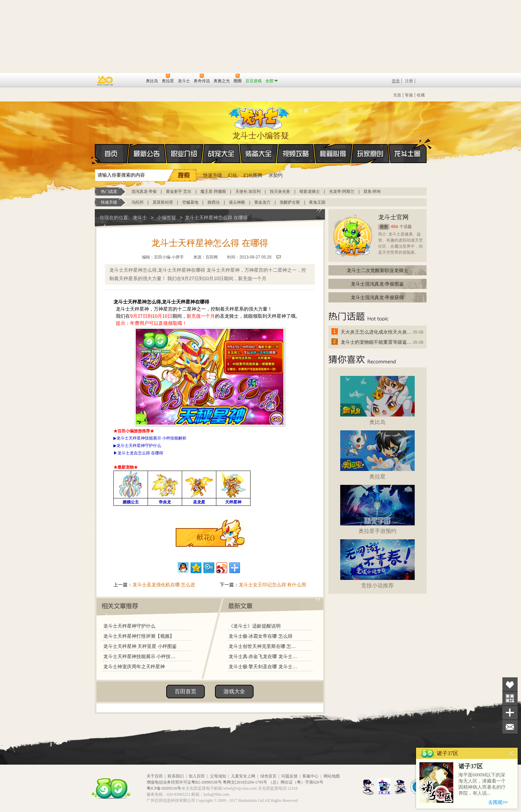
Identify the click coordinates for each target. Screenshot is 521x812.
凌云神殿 (237, 202)
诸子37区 (471, 766)
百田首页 (186, 691)
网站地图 (332, 776)
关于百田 (155, 776)
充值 (397, 95)
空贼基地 (190, 202)
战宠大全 (221, 154)
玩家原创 (370, 154)
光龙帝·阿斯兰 (342, 191)
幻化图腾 (253, 175)
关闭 (511, 753)
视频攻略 (296, 154)
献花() (206, 537)
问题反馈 (289, 776)
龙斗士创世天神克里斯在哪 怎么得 (264, 646)
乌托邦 (137, 202)
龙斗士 (260, 116)
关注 (510, 698)
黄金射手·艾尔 (179, 191)
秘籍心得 (333, 154)
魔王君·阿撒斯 (213, 191)
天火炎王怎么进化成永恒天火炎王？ (376, 332)
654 (395, 227)
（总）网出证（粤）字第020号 (296, 782)
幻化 (233, 175)
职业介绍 (184, 154)
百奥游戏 (105, 81)
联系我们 (176, 776)
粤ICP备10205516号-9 (166, 788)
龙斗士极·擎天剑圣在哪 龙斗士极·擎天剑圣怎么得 (264, 667)
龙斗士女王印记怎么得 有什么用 (273, 585)
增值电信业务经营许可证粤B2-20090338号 (184, 782)
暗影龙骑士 (310, 191)
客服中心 (310, 776)
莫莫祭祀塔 (163, 202)
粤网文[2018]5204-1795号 (245, 782)
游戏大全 (234, 691)
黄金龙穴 (262, 202)
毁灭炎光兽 (280, 191)
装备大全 (259, 154)
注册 (409, 81)
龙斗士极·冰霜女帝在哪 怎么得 (261, 636)
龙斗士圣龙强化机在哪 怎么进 (164, 585)
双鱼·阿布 (372, 191)
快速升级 (213, 175)
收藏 (421, 95)
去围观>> (498, 802)
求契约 (276, 175)
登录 (396, 81)
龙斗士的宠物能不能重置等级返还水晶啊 (376, 342)
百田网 (131, 80)
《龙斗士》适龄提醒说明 (255, 626)
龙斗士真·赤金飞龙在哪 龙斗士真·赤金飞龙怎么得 (264, 656)
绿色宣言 (268, 776)
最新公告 (147, 154)
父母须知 (218, 776)
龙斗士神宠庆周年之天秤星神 (134, 667)
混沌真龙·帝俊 (144, 191)
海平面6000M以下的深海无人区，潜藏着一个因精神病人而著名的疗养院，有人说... (482, 784)
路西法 (214, 202)
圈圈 (384, 227)
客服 (409, 95)
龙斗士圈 (407, 147)
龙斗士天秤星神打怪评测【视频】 (139, 636)
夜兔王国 (317, 202)
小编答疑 (167, 218)
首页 (95, 154)
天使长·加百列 (248, 191)
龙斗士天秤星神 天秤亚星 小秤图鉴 (140, 646)
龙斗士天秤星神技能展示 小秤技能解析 (141, 656)
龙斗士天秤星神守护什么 (129, 626)
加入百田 (197, 776)
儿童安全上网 (243, 776)
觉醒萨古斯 (290, 202)
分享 (510, 713)
